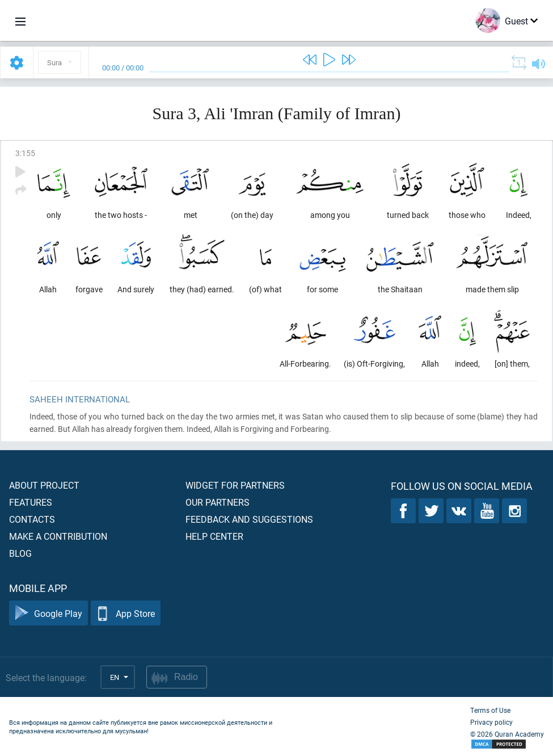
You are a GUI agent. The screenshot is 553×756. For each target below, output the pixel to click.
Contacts (32, 519)
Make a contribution (58, 536)
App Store (126, 613)
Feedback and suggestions (249, 519)
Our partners (218, 502)
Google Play (48, 613)
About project (44, 485)
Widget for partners (235, 485)
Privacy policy (491, 722)
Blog (20, 553)
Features (31, 502)
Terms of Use (490, 710)
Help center (214, 536)
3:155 (25, 153)
